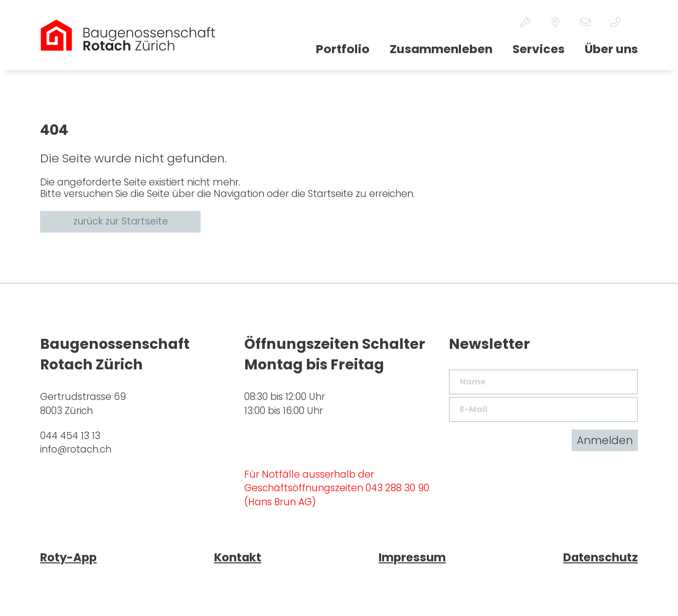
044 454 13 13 (70, 436)
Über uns (611, 49)
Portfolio (343, 49)
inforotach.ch (76, 449)
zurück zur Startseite (121, 221)
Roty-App (68, 557)
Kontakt (238, 557)
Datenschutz (601, 557)
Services (539, 49)
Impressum (412, 557)
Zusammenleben (441, 49)
